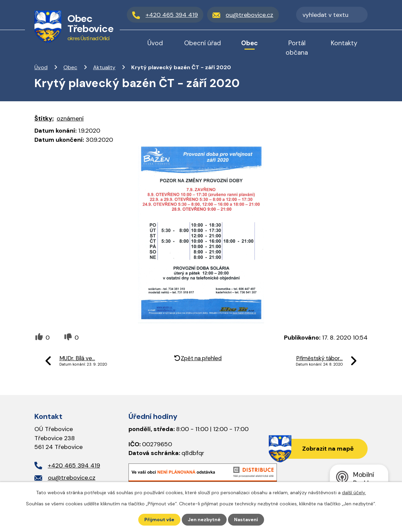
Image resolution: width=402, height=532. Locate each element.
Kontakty (344, 43)
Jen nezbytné (204, 520)
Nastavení (246, 520)
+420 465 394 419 (74, 465)
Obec (70, 67)
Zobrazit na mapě (328, 449)
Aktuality (104, 67)
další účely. (354, 493)
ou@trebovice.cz (72, 478)
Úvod (41, 67)
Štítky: (44, 118)
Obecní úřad (203, 43)
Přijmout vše (159, 520)
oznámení (70, 118)
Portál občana (297, 48)
